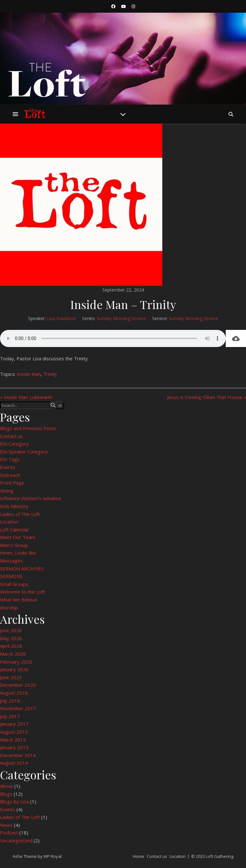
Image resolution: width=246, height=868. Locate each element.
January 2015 (14, 747)
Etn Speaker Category (24, 452)
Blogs (6, 794)
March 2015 (13, 740)
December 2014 (18, 755)
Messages (11, 561)
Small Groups (14, 584)
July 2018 (10, 701)
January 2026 (14, 669)
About (6, 786)
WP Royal (52, 856)
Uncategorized (16, 840)
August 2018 (14, 693)
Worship (9, 608)
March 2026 (13, 654)
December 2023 (18, 685)
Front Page (12, 483)
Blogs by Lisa (14, 801)
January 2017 (14, 724)
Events (8, 467)
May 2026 (11, 638)
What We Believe (19, 600)
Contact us (12, 436)
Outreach (10, 475)
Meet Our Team (18, 537)
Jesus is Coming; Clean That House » (207, 397)
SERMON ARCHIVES (22, 569)
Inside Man (29, 374)
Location (9, 522)
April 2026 (11, 646)
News (6, 825)
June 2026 (11, 630)
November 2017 (18, 708)
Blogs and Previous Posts (28, 428)
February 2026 (16, 662)
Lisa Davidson (61, 318)
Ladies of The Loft (20, 514)
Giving (7, 491)
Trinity (50, 374)
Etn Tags (10, 459)
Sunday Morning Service (121, 318)
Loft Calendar (15, 530)
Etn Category (14, 444)
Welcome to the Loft (23, 592)
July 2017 (10, 716)
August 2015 (14, 732)
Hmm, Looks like (18, 553)
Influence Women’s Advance (31, 498)
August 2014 (14, 763)
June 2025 (11, 677)
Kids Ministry (14, 506)
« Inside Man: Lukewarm (26, 397)
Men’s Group (14, 545)
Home (139, 856)
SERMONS (11, 576)
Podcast (9, 833)
